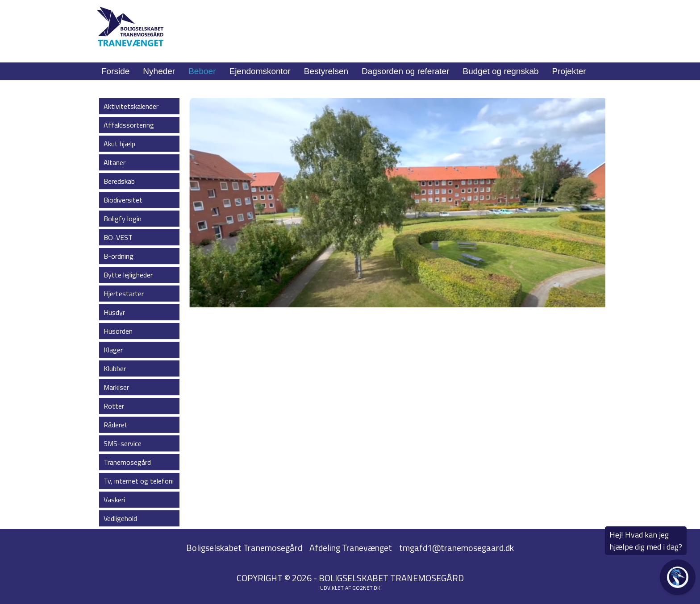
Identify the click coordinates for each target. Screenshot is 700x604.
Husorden (118, 331)
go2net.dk (366, 588)
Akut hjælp (119, 144)
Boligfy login (123, 219)
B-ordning (119, 256)
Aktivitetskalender (131, 106)
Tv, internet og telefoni (139, 481)
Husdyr (114, 312)
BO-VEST (118, 237)
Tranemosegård (127, 462)
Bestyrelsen (326, 71)
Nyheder (159, 71)
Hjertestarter (124, 294)
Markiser (116, 387)
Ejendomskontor (260, 71)
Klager (113, 350)
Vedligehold (120, 518)
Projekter (569, 71)
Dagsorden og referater (405, 71)
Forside (115, 71)
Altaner (115, 162)
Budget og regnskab (501, 71)
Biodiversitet (123, 200)
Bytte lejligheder (128, 275)
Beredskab (119, 181)
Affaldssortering (129, 125)
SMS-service (123, 443)
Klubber (115, 368)
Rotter (114, 406)
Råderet (116, 425)
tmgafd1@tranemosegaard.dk (456, 548)
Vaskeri (114, 500)
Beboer (202, 71)
